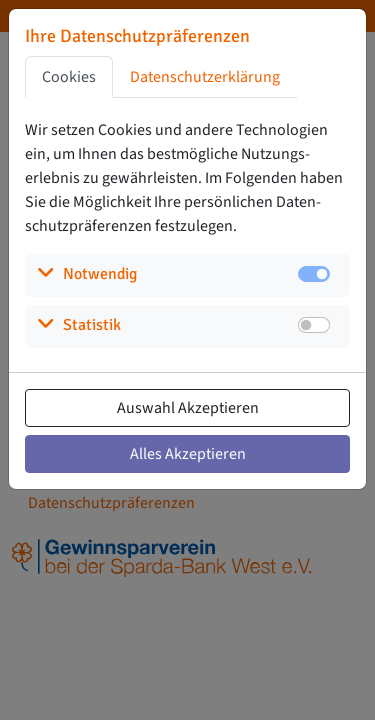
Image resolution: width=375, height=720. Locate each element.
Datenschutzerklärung (205, 77)
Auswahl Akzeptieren (188, 408)
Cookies (69, 77)
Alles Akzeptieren (188, 454)
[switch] (314, 325)
